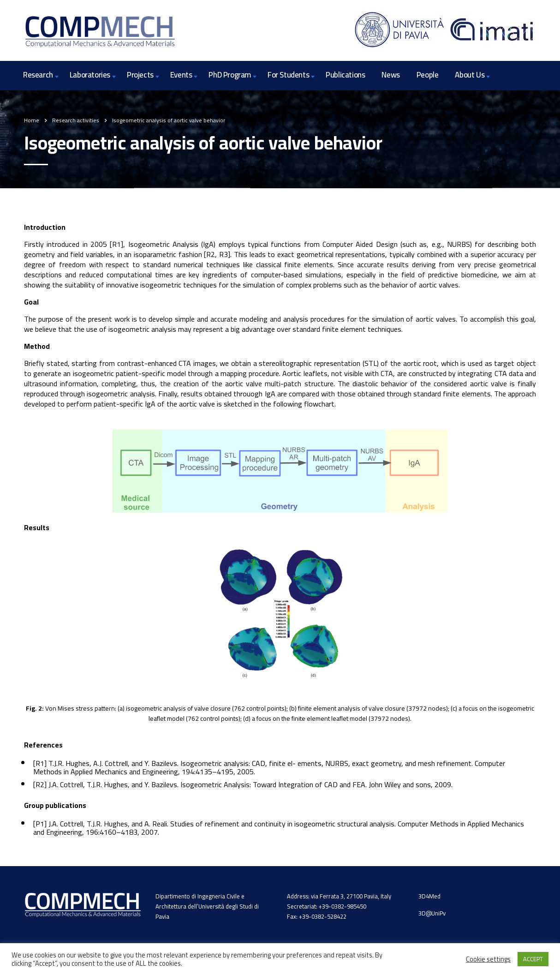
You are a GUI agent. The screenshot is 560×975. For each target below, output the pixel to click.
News (390, 75)
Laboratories (90, 75)
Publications (345, 75)
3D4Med (429, 896)
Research (38, 75)
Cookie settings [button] (488, 959)
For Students (288, 75)
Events (181, 75)
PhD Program (230, 75)
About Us (470, 75)
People (428, 75)
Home (32, 120)
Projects (140, 75)
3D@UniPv (432, 913)
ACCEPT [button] (533, 959)
